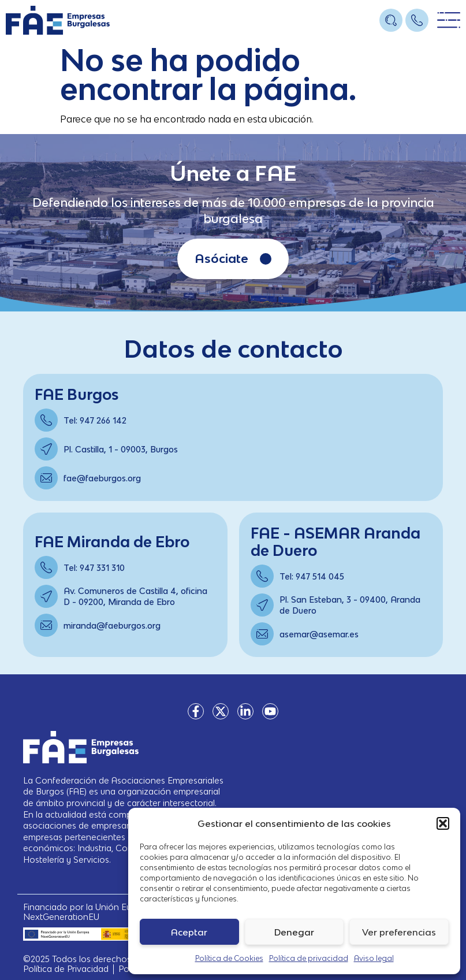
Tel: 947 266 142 (95, 420)
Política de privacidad (309, 958)
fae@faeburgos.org (102, 478)
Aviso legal (374, 958)
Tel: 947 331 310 (94, 568)
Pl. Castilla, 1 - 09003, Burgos (121, 449)
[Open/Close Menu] (449, 21)
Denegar (294, 932)
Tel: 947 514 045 (312, 576)
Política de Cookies (229, 958)
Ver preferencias (399, 932)
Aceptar (189, 932)
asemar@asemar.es (319, 634)
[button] (443, 823)
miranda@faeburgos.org (112, 626)
